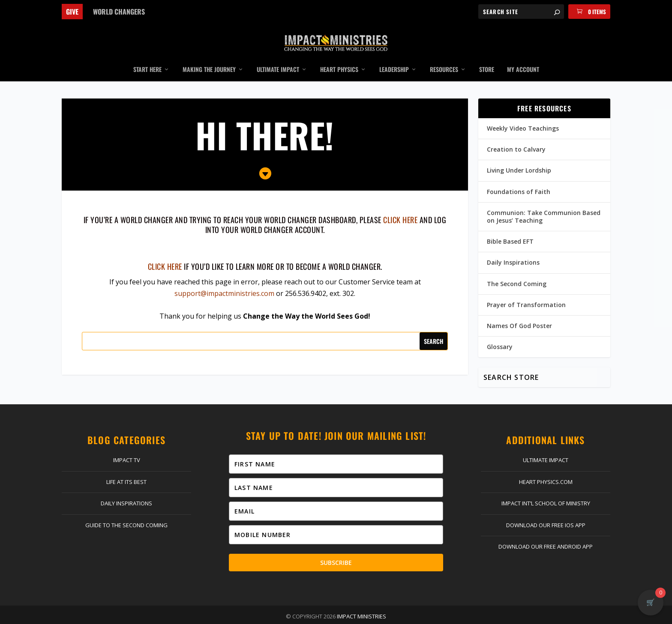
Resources (444, 57)
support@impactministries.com (224, 281)
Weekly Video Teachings (523, 115)
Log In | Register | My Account (265, 615)
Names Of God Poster (519, 313)
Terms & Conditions (436, 615)
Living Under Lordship (519, 157)
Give (72, 12)
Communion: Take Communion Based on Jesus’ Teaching (544, 204)
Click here (165, 254)
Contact (203, 615)
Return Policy (335, 615)
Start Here (147, 57)
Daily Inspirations (513, 249)
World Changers (119, 12)
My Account (523, 57)
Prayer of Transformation (526, 292)
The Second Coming (517, 271)
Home (159, 615)
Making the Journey (209, 57)
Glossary (500, 334)
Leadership (394, 57)
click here (400, 207)
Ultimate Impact (278, 57)
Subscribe (336, 550)
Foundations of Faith (519, 179)
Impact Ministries (361, 603)
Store (487, 57)
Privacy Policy (382, 615)
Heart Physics (339, 57)
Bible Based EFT (510, 228)
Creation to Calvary (516, 136)
